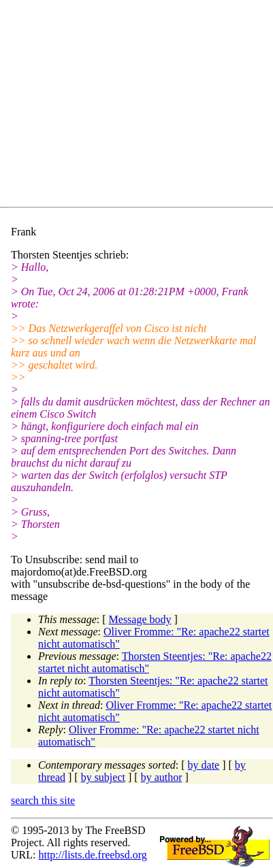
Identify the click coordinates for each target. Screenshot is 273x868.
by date (204, 765)
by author (162, 777)
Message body (140, 619)
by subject (103, 777)
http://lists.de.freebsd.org (92, 855)
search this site (43, 800)
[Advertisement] (142, 106)
